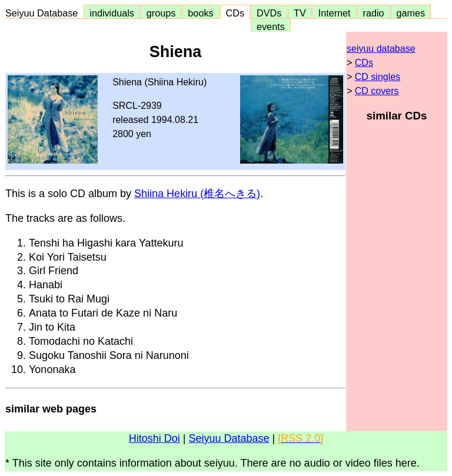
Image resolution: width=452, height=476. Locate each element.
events (271, 26)
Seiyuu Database (44, 13)
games (411, 13)
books (200, 13)
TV (300, 13)
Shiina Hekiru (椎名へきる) (197, 194)
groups (161, 13)
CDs (235, 13)
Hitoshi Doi (154, 438)
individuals (112, 13)
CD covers (377, 91)
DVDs (269, 13)
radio (374, 13)
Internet (335, 13)
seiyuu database (381, 49)
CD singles (378, 77)
